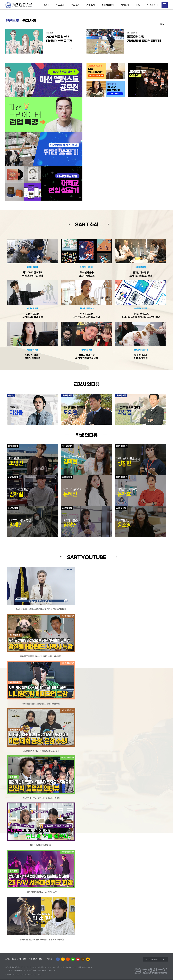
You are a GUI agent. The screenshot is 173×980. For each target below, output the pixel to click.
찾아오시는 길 (11, 959)
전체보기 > (163, 24)
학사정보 (22, 959)
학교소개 (60, 5)
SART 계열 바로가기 (152, 960)
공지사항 (32, 21)
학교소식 (75, 5)
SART (47, 5)
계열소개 (91, 5)
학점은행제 (152, 5)
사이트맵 (49, 959)
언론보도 (13, 21)
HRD (138, 5)
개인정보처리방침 (36, 959)
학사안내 (125, 5)
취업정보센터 (108, 5)
